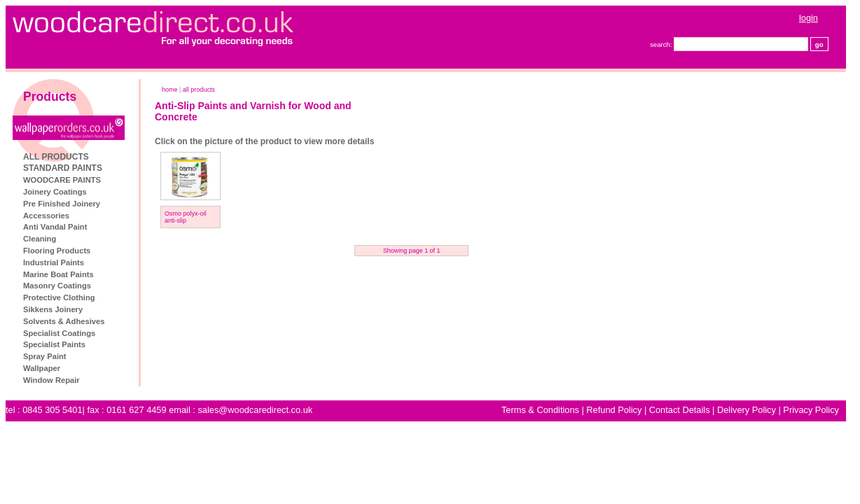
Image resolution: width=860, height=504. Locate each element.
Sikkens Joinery (53, 309)
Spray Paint (45, 356)
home (170, 90)
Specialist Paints (54, 344)
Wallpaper (42, 368)
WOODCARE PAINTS (62, 180)
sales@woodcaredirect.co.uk (255, 410)
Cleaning (40, 239)
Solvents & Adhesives (64, 321)
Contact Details (680, 410)
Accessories (46, 216)
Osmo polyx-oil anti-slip (186, 217)
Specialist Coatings (59, 333)
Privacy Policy (811, 410)
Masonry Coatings (57, 286)
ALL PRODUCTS (56, 157)
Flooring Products (57, 251)
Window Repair (51, 380)
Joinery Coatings (55, 192)
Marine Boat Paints (58, 274)
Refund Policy (614, 410)
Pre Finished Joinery (62, 204)
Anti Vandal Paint (55, 227)
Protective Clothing (59, 297)
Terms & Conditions (540, 410)
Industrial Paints (54, 262)
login (809, 18)
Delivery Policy (747, 410)
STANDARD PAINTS (63, 168)
